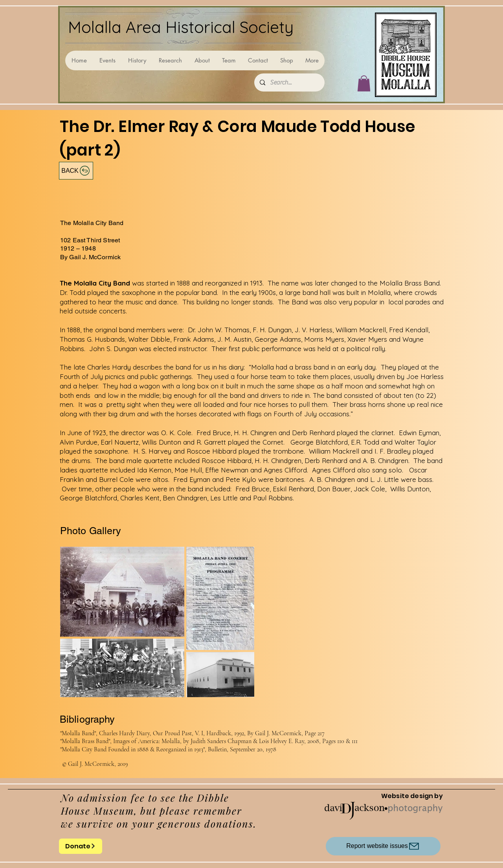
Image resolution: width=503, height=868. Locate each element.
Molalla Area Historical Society (181, 27)
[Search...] (289, 82)
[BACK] (76, 171)
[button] (364, 83)
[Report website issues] (383, 846)
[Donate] (81, 846)
